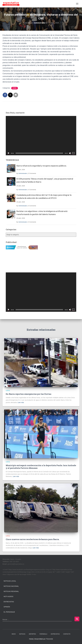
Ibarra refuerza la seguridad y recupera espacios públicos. (42, 166)
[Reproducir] (9, 153)
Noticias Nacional (11, 586)
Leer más (21, 402)
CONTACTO (67, 634)
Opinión (7, 607)
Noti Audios (8, 596)
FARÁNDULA (43, 634)
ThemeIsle (49, 639)
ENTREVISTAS (55, 634)
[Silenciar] (70, 153)
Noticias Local (10, 581)
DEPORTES (32, 634)
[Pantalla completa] (73, 153)
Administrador (23, 173)
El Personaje (9, 612)
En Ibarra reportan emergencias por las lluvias (29, 394)
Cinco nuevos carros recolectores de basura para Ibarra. (33, 539)
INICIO (14, 634)
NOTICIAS (22, 634)
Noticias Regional (11, 591)
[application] (41, 136)
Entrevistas (9, 602)
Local (15, 88)
